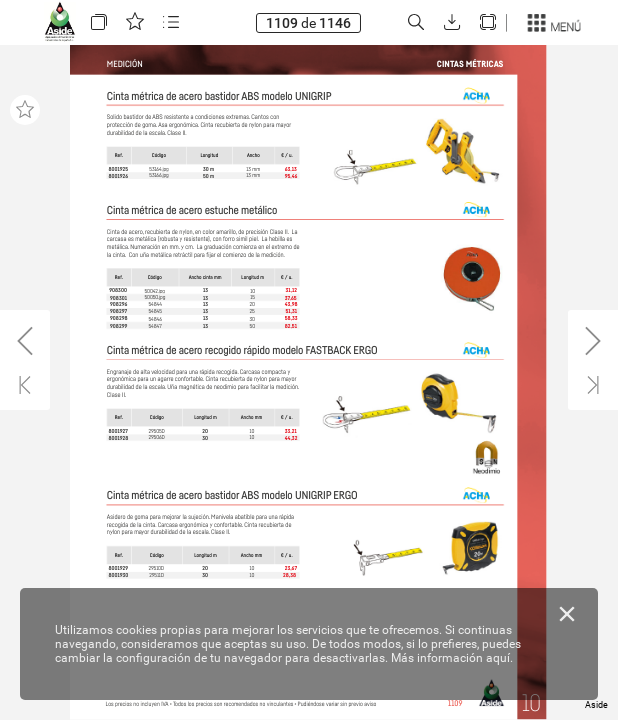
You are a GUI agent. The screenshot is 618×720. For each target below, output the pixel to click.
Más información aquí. (452, 658)
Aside (596, 705)
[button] (99, 22)
